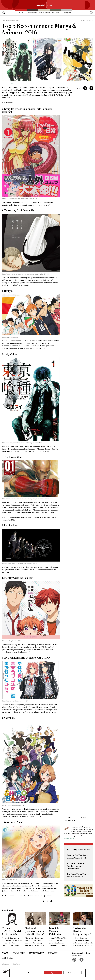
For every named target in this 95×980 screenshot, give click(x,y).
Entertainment (44, 13)
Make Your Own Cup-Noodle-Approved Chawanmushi (76, 866)
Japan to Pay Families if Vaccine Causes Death (77, 857)
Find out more (72, 973)
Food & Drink (33, 13)
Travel (21, 13)
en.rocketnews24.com (9, 84)
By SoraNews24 (7, 102)
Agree (53, 973)
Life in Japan (67, 13)
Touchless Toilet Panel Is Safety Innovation (78, 876)
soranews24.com (69, 838)
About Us (6, 964)
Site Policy (17, 964)
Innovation (55, 13)
